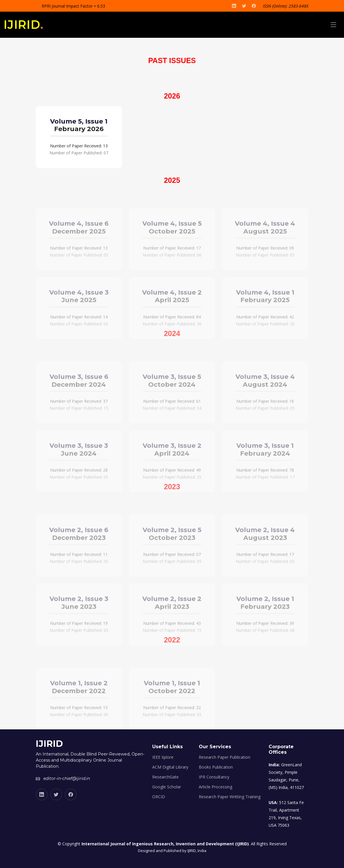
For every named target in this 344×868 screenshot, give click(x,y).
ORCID (159, 797)
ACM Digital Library (170, 767)
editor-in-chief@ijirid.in (67, 778)
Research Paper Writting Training (230, 797)
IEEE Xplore (163, 757)
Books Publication (216, 767)
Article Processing (216, 787)
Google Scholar (167, 787)
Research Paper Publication (225, 757)
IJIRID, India (197, 851)
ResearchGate (165, 777)
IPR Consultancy (214, 777)
